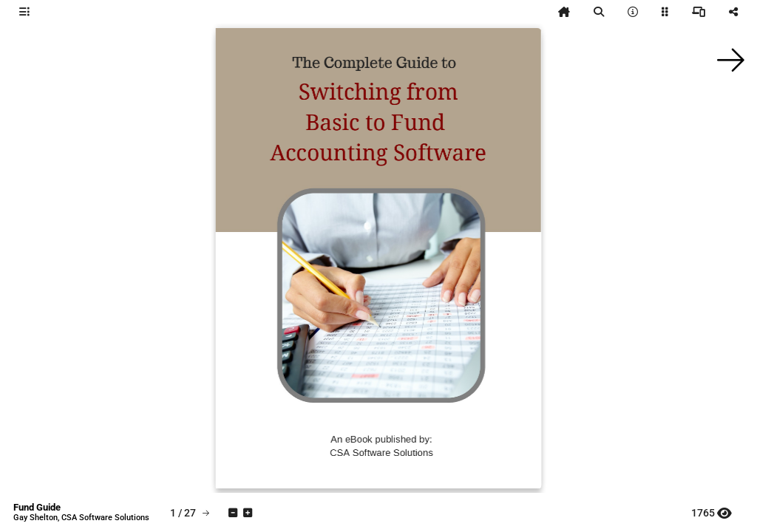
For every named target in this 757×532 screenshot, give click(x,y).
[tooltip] (24, 12)
